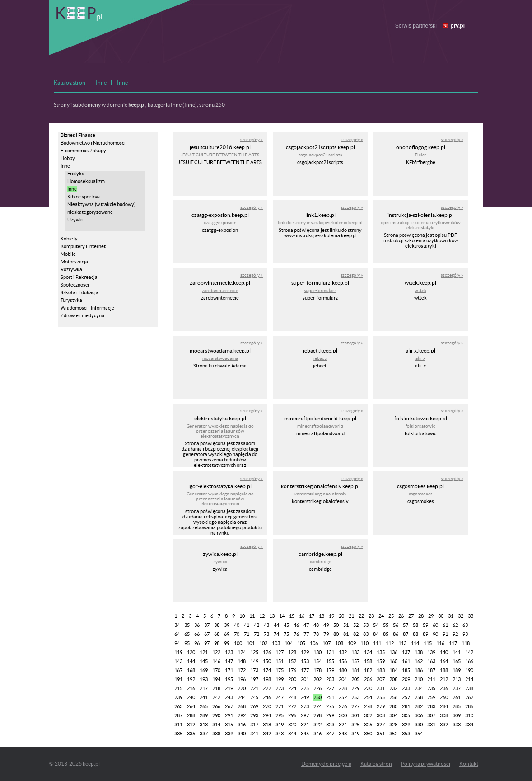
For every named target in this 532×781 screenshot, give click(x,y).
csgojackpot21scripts (320, 155)
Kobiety (69, 239)
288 (191, 715)
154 (317, 661)
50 (336, 625)
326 (368, 725)
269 (254, 706)
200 (292, 679)
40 (237, 625)
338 (216, 734)
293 (254, 715)
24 (381, 616)
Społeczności (75, 285)
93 (465, 634)
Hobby (68, 158)
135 (381, 652)
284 (444, 706)
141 (457, 652)
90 (435, 634)
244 (242, 697)
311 (178, 725)
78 (316, 634)
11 (252, 616)
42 (257, 625)
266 (216, 706)
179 (330, 670)
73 (266, 634)
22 (361, 616)
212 (444, 679)
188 (444, 670)
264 (191, 706)
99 (227, 643)
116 (440, 643)
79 (326, 634)
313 (204, 725)
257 (406, 697)
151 (280, 661)
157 (355, 661)
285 (457, 706)
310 (469, 715)
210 (419, 679)
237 (457, 688)
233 (406, 688)
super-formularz (320, 290)
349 (355, 734)
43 (266, 625)
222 (267, 688)
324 (343, 725)
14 (282, 616)
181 (355, 670)
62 (455, 625)
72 (257, 634)
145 (204, 661)
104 (289, 643)
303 (381, 715)
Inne (101, 82)
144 (191, 661)
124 (242, 652)
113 (402, 643)
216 (191, 688)
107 (327, 643)
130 (317, 652)
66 (197, 634)
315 (229, 725)
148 (242, 661)
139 (431, 652)
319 (280, 725)
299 (330, 715)
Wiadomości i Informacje (87, 308)
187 (431, 670)
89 (425, 634)
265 (204, 706)
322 (317, 725)
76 (296, 634)
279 (381, 706)
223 (280, 688)
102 (263, 643)
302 (368, 715)
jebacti (320, 358)
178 (317, 670)
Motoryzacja (74, 262)
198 (267, 679)
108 (339, 643)
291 (229, 715)
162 (419, 661)
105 (301, 643)
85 (386, 634)
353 (406, 734)
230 (368, 688)
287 (178, 715)
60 (435, 625)
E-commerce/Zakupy (83, 151)
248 (292, 697)
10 (242, 616)
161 (406, 661)
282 (419, 706)
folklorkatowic (420, 426)
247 (280, 697)
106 (314, 643)
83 (366, 634)
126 (267, 652)
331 (431, 725)
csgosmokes (420, 494)
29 (431, 616)
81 (346, 634)
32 (461, 616)
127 (280, 652)
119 (178, 652)
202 (317, 679)
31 (451, 616)
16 (302, 616)
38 (217, 625)
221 (254, 688)
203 (330, 679)
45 (286, 625)
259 (431, 697)
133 (355, 652)
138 (419, 652)
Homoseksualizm (86, 181)
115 (428, 643)
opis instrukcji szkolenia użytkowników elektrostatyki (421, 225)
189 (457, 670)
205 (355, 679)
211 (431, 679)
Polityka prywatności (426, 764)
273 (305, 706)
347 (330, 734)
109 (352, 643)
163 (431, 661)
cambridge (320, 562)
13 (272, 616)
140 (444, 652)
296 (292, 715)
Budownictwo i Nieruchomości (93, 143)
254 (368, 697)
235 (431, 688)
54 (376, 625)
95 (187, 643)
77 (306, 634)
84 (376, 634)
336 (191, 734)
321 (305, 725)
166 (469, 661)
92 (455, 634)
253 (355, 697)
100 (238, 643)
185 (406, 670)
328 (393, 725)
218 (216, 688)
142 (469, 652)
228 (343, 688)
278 (368, 706)
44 (276, 625)
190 (469, 670)
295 (280, 715)
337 (204, 734)
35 (187, 625)
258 (419, 697)
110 (364, 643)
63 (465, 625)
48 (316, 625)
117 (453, 643)
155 (330, 661)
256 (393, 697)
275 (330, 706)
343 (280, 734)
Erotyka (76, 174)
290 (216, 715)
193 (204, 679)
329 (406, 725)
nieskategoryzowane (90, 212)
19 (331, 616)
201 (305, 679)
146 (216, 661)
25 (391, 616)
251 (330, 697)
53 (366, 625)
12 (262, 616)
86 (396, 634)
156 (343, 661)
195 (229, 679)
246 (267, 697)
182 (368, 670)
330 (419, 725)
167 (178, 670)
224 (292, 688)
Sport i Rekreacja (79, 277)
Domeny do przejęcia (326, 764)
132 (343, 652)
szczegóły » (252, 139)
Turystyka (71, 300)
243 (229, 697)
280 (393, 706)
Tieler (420, 155)
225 (305, 688)
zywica (220, 562)
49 (326, 625)
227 (330, 688)
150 (267, 661)
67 (207, 634)
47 (306, 625)
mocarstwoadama (220, 358)
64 (177, 634)
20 (341, 616)
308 (444, 715)
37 (207, 625)
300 (343, 715)
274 (317, 706)
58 (415, 625)
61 (445, 625)
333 (457, 725)
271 (280, 706)
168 (191, 670)
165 (457, 661)
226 (317, 688)
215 (178, 688)
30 (441, 616)
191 (178, 679)
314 (216, 725)
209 (406, 679)
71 (247, 634)
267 (229, 706)
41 (247, 625)
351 (381, 734)
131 (330, 652)
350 (368, 734)
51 (346, 625)
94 (177, 643)
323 (330, 725)
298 (317, 715)
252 (343, 697)
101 (251, 643)
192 (191, 679)
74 (276, 634)
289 (204, 715)
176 (292, 670)
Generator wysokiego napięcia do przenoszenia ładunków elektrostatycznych (220, 431)
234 (419, 688)
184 (393, 670)
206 (368, 679)
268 (242, 706)
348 (343, 734)
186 (419, 670)
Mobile (68, 254)
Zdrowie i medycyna (82, 315)
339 (229, 734)
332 (444, 725)
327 (381, 725)
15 (292, 616)
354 (419, 734)
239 (178, 697)
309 (457, 715)
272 (292, 706)
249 (305, 697)
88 (415, 634)
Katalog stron (70, 82)
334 (469, 725)
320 (292, 725)
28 (421, 616)
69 (227, 634)
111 (377, 643)
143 (178, 661)
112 (390, 643)
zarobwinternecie (220, 290)
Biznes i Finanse (78, 135)
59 (425, 625)
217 (204, 688)
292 (242, 715)
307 (431, 715)
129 (305, 652)
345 (305, 734)
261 (457, 697)
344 (292, 734)
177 (305, 670)
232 (393, 688)
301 (355, 715)
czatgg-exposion (220, 223)
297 (305, 715)
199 (280, 679)
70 (237, 634)
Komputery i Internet (83, 246)
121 (204, 652)
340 (242, 734)
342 (267, 734)
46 (296, 625)
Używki (75, 220)
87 (406, 634)
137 (406, 652)
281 (406, 706)
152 (292, 661)
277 (355, 706)
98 (217, 643)
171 (229, 670)
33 (471, 616)
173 (254, 670)
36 (197, 625)
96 (197, 643)
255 (381, 697)
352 (393, 734)
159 (381, 661)
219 (229, 688)
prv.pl (457, 26)
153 (305, 661)
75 (286, 634)
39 (227, 625)
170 (216, 670)
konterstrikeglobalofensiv (320, 494)
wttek (420, 290)
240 (191, 697)
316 (242, 725)
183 (381, 670)
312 (191, 725)
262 (469, 697)
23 (371, 616)
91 (445, 634)
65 (187, 634)
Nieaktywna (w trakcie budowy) (101, 204)
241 (204, 697)
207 (381, 679)
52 (356, 625)
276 (343, 706)
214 (469, 679)
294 (267, 715)
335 (178, 734)
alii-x (420, 358)
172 (242, 670)
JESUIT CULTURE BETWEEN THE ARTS (220, 155)
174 (267, 670)
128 (292, 652)
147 (229, 661)
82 (356, 634)
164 (444, 661)
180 (343, 670)
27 (411, 616)
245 (254, 697)
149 (254, 661)
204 (343, 679)
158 (368, 661)
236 (444, 688)
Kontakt (469, 764)
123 (229, 652)
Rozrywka (71, 269)
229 (355, 688)
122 (216, 652)
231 (381, 688)
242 (216, 697)
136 (393, 652)
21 (351, 616)
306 (419, 715)
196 (242, 679)
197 (254, 679)
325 (355, 725)
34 (177, 625)
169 (204, 670)
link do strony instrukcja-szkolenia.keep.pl (320, 223)
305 (406, 715)
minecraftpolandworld (320, 426)
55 (386, 625)
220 (242, 688)
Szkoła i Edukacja (79, 292)
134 (368, 652)
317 (254, 725)
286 (469, 706)
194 (216, 679)
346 (317, 734)
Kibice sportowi (84, 197)
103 (276, 643)
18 (322, 616)
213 (457, 679)
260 (444, 697)
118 (466, 643)
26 (401, 616)
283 (431, 706)
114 (415, 643)
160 (393, 661)
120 (191, 652)
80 (336, 634)
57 (406, 625)
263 (178, 706)
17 (312, 616)
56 (396, 625)
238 (469, 688)
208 (393, 679)
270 (267, 706)
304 (393, 715)
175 (280, 670)
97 (207, 643)
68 (217, 634)
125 (254, 652)
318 (267, 725)
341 (254, 734)
